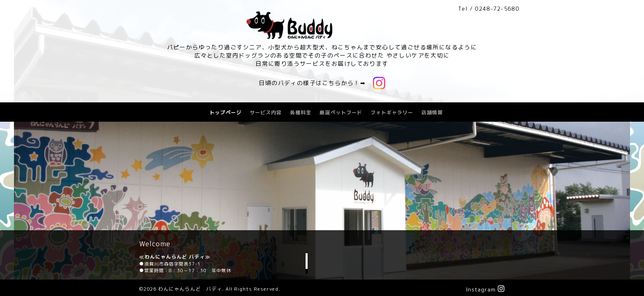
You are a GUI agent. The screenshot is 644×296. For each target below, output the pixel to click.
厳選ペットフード (341, 112)
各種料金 (301, 112)
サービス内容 (266, 112)
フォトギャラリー (392, 112)
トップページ (225, 112)
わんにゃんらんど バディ (190, 289)
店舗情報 (432, 112)
